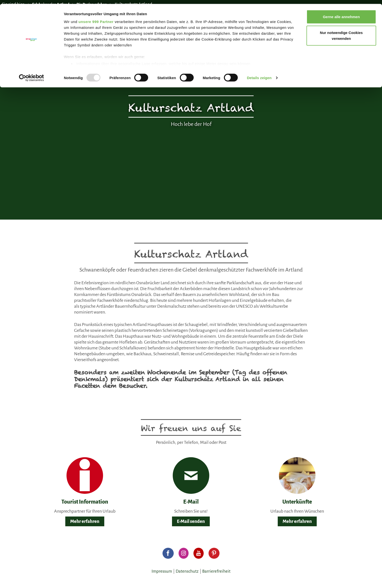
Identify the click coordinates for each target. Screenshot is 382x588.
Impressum (162, 571)
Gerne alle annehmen (341, 13)
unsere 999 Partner (96, 18)
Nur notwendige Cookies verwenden (341, 32)
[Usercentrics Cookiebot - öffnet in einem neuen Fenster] (32, 74)
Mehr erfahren (85, 521)
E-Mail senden (191, 521)
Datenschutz (187, 571)
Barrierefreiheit (216, 571)
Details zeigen (259, 74)
